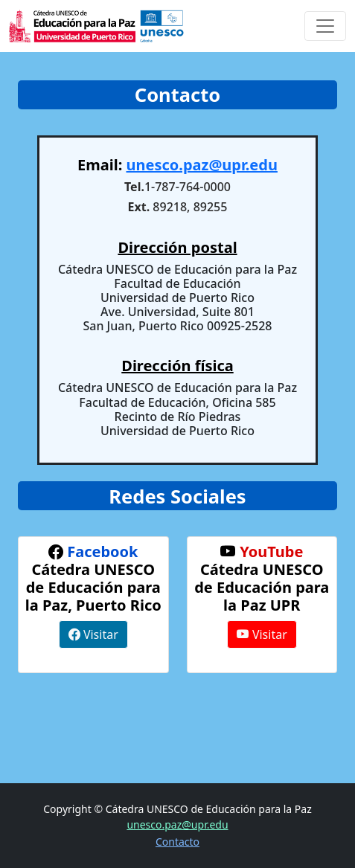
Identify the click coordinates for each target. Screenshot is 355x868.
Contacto (177, 842)
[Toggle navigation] (325, 26)
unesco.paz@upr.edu (201, 165)
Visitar (93, 634)
